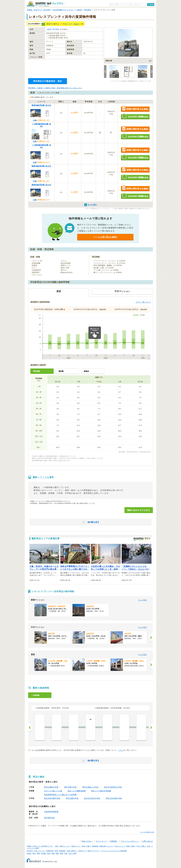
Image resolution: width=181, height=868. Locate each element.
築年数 (61, 371)
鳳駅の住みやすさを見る (139, 510)
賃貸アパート (76, 846)
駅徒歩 (86, 371)
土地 (148, 846)
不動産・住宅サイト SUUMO (39, 10)
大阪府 (79, 10)
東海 (53, 853)
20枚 (35, 141)
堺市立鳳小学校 (70, 787)
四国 (62, 853)
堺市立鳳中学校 (72, 798)
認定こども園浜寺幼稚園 (101, 791)
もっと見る (142, 600)
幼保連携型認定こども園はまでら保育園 (60, 795)
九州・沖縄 (72, 853)
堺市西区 (88, 10)
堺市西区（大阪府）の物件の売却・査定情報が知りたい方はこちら (55, 88)
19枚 (35, 181)
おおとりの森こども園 (53, 791)
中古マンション (120, 846)
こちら (121, 750)
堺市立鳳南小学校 (51, 787)
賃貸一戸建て (86, 846)
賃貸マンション (65, 846)
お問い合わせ (147, 841)
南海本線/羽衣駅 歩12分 (41, 105)
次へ (151, 728)
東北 (34, 853)
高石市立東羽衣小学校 (113, 787)
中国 (66, 853)
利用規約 (114, 841)
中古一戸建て (141, 846)
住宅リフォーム (39, 851)
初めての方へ (87, 841)
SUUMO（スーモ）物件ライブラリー (46, 4)
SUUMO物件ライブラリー (63, 10)
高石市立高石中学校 (92, 798)
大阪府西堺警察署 (51, 812)
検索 (152, 4)
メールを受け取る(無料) (105, 237)
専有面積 (36, 371)
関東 (38, 853)
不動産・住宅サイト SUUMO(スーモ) (40, 846)
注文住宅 (30, 851)
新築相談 (62, 851)
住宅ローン (82, 851)
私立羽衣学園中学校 (52, 798)
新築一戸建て (131, 846)
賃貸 (76, 24)
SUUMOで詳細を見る (135, 116)
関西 (57, 853)
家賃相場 (95, 846)
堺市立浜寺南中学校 (114, 798)
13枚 (35, 120)
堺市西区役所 (49, 818)
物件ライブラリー (94, 851)
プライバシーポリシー (130, 841)
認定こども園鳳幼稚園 (77, 791)
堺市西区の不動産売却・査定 (48, 81)
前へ (30, 728)
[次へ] (151, 637)
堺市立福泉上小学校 (90, 787)
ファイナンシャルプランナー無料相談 (114, 851)
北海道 (29, 853)
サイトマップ (101, 841)
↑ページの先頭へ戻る (147, 832)
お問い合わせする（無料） (135, 109)
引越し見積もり (72, 851)
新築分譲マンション (106, 846)
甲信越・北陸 (46, 853)
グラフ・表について (143, 302)
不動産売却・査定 (52, 851)
